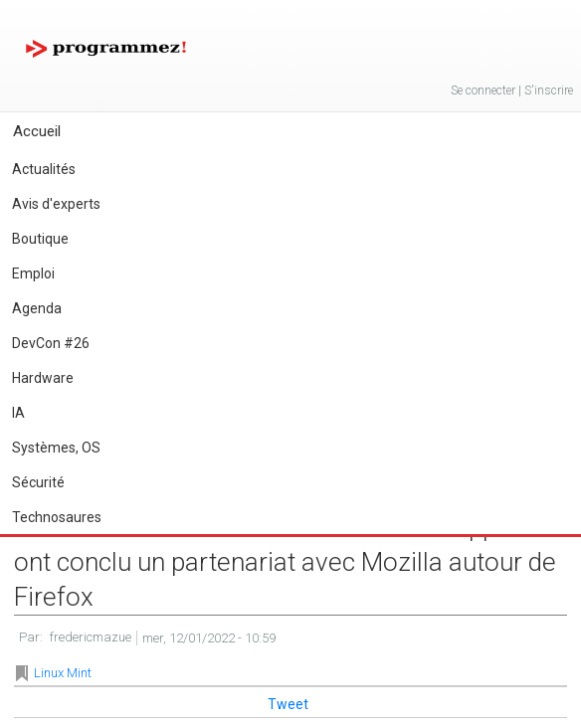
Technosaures (57, 517)
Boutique (40, 239)
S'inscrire (549, 91)
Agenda (37, 308)
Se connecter (483, 91)
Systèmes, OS (56, 448)
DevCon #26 (51, 343)
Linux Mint (63, 673)
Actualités (44, 169)
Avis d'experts (56, 204)
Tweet (288, 704)
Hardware (43, 378)
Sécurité (38, 482)
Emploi (33, 273)
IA (18, 413)
